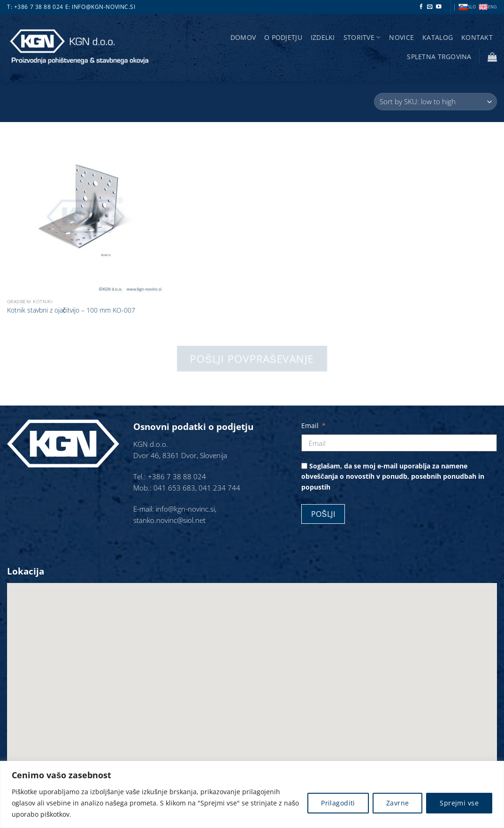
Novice (401, 37)
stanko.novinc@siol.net (169, 520)
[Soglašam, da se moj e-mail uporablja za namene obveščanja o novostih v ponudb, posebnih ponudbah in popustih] (304, 466)
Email (310, 425)
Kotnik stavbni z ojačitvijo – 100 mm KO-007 (71, 310)
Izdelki (323, 37)
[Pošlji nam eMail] (430, 7)
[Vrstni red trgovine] (435, 102)
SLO (467, 7)
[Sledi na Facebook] (421, 7)
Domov (243, 37)
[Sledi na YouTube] (439, 7)
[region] (252, 794)
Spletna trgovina (439, 57)
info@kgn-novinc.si (103, 7)
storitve (362, 38)
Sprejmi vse (459, 803)
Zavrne (398, 803)
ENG (488, 7)
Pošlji (323, 514)
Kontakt (477, 37)
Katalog (438, 37)
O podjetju (283, 37)
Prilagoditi (338, 803)
